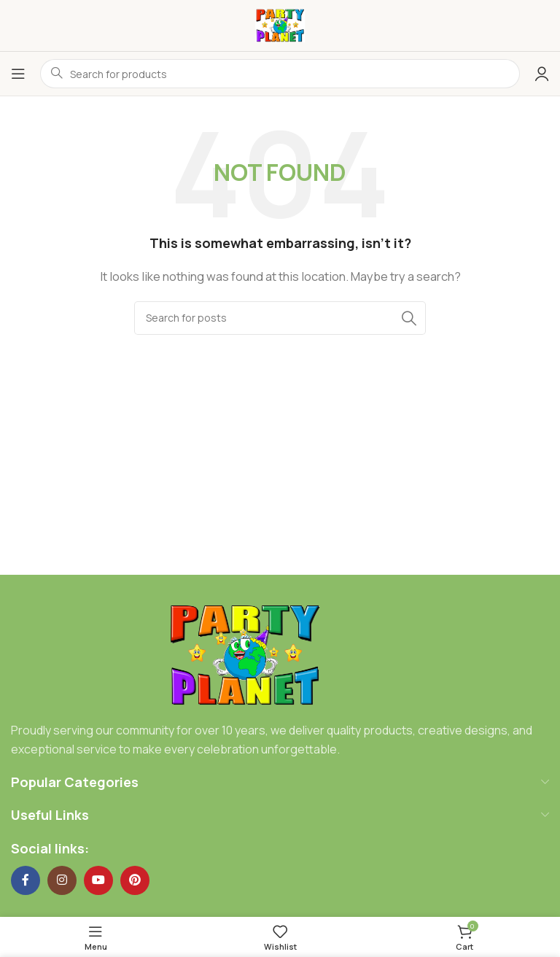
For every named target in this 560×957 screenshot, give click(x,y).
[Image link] (245, 655)
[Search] (280, 318)
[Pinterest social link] (135, 880)
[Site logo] (280, 24)
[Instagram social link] (62, 880)
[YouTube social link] (98, 880)
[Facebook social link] (26, 880)
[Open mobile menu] (18, 74)
